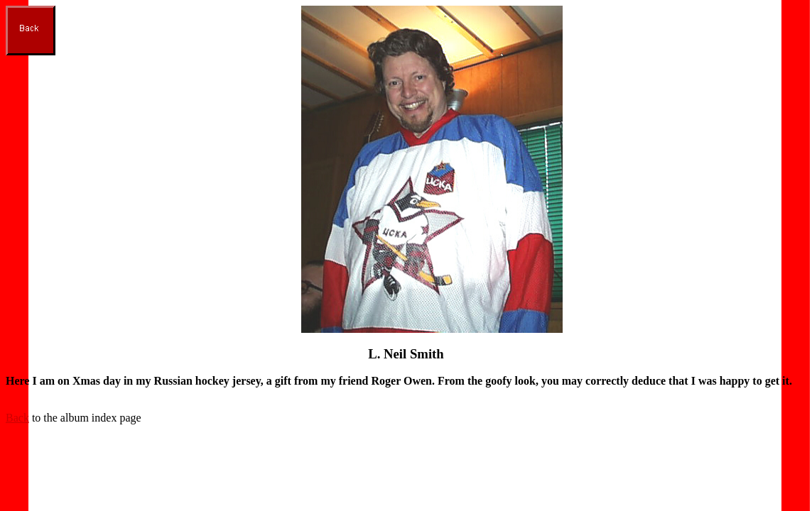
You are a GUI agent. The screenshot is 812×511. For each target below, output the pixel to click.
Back (17, 418)
